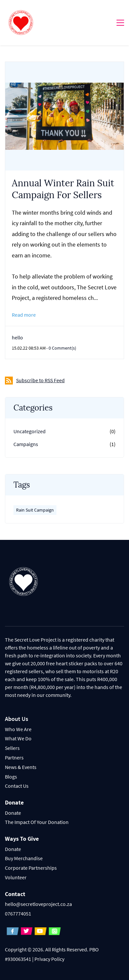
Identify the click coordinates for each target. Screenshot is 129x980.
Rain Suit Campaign (35, 510)
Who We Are (18, 729)
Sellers (12, 748)
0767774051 (18, 914)
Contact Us (17, 786)
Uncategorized (30, 431)
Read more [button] (24, 315)
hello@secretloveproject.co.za (38, 904)
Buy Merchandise (24, 858)
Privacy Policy (49, 959)
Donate (13, 813)
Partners (14, 757)
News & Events (21, 767)
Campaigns (26, 444)
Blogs (11, 777)
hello (17, 337)
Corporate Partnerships (31, 868)
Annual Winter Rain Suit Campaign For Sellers (63, 189)
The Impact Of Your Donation (37, 822)
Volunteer (16, 877)
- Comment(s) (61, 348)
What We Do (18, 738)
